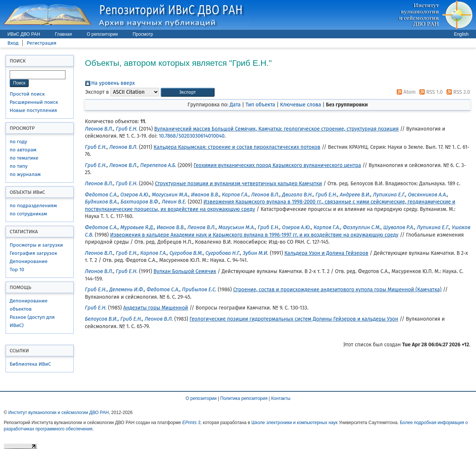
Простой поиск (27, 94)
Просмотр (143, 34)
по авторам (23, 150)
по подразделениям (33, 206)
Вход (13, 43)
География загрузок (33, 253)
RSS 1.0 (430, 92)
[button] (188, 92)
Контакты (281, 398)
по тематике (24, 158)
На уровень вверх (113, 83)
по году (18, 142)
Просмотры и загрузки (36, 245)
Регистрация (42, 43)
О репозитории (102, 34)
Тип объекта (260, 105)
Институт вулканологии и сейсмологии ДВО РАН (58, 413)
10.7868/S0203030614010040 (192, 136)
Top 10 (17, 270)
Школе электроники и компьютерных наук (295, 423)
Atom (405, 92)
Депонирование (29, 261)
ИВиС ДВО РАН (24, 34)
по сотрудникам (28, 214)
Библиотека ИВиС (30, 364)
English (461, 34)
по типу (19, 166)
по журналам (25, 174)
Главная (64, 34)
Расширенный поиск (34, 102)
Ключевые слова (300, 105)
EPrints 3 (191, 423)
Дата (235, 105)
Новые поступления (33, 110)
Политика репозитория (244, 398)
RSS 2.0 (457, 92)
